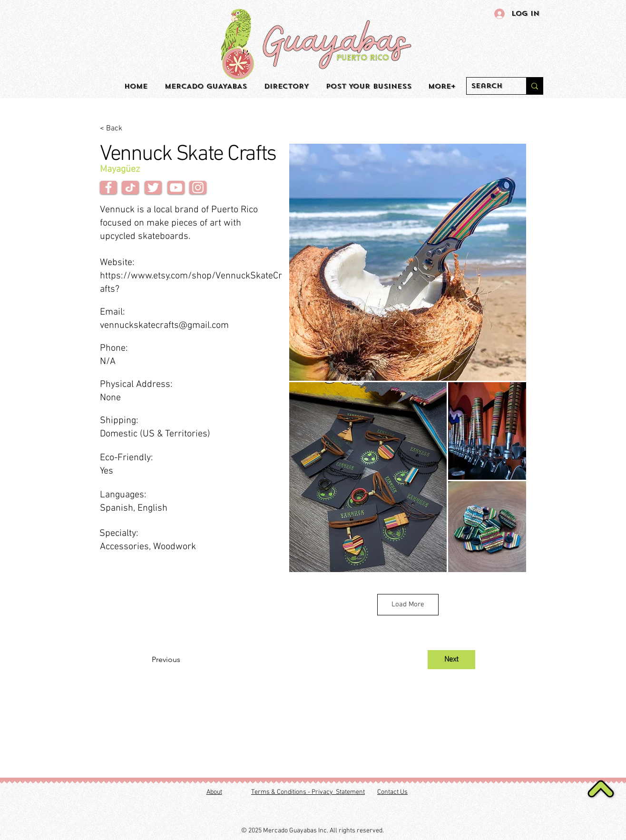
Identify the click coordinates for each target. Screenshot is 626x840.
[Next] (451, 660)
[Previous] (183, 660)
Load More (408, 604)
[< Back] (131, 128)
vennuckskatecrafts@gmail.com (164, 326)
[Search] (489, 86)
